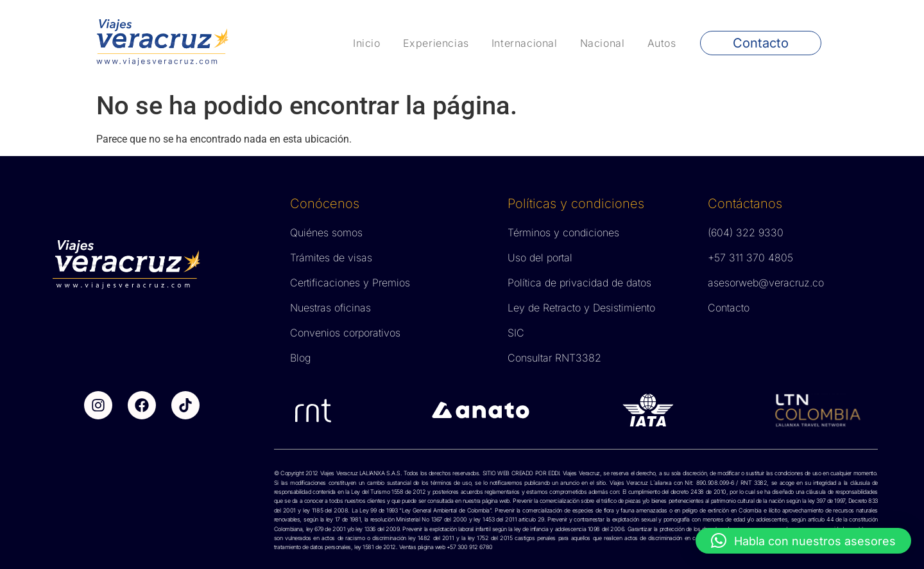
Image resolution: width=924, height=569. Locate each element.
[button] (803, 541)
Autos (662, 43)
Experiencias (436, 43)
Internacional (525, 43)
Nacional (603, 43)
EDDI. (553, 473)
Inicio (367, 43)
